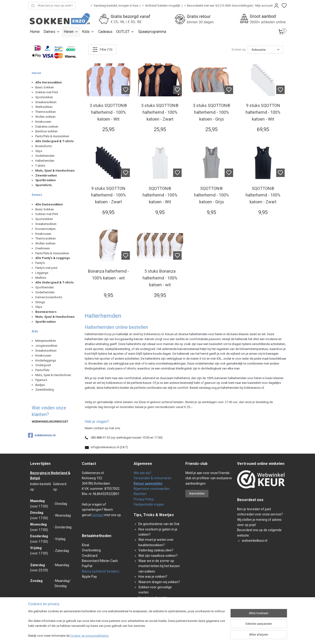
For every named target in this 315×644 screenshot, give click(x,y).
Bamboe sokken (46, 131)
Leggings (42, 273)
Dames (52, 32)
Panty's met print (46, 268)
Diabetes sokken (47, 127)
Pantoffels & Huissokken (52, 136)
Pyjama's (41, 380)
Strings (40, 302)
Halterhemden (45, 161)
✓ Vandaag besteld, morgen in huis (114, 6)
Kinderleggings (46, 360)
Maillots (41, 278)
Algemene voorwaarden (152, 489)
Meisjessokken (46, 341)
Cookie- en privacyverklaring (89, 636)
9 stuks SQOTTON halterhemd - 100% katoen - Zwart (108, 195)
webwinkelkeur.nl (255, 541)
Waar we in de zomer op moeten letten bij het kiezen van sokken (159, 566)
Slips (39, 151)
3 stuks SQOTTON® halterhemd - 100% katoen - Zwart (160, 112)
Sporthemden (45, 287)
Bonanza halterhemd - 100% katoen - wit (108, 275)
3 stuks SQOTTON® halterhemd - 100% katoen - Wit (108, 112)
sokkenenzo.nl (42, 435)
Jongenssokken (46, 346)
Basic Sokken (45, 87)
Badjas (40, 385)
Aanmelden (197, 493)
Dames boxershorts (49, 297)
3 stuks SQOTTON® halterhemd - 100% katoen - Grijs (211, 112)
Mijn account (267, 6)
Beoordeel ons (250, 500)
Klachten (140, 494)
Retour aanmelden (148, 483)
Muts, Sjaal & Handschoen (53, 375)
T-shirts (40, 166)
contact (98, 515)
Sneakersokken (46, 102)
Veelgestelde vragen (149, 504)
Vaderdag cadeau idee (155, 550)
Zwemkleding (45, 390)
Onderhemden (45, 156)
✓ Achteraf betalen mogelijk (161, 6)
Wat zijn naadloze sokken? (158, 556)
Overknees (42, 248)
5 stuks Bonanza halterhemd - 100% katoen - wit (160, 278)
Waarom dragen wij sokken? (159, 582)
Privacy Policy (144, 499)
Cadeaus (105, 32)
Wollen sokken (45, 117)
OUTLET (125, 32)
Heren (71, 32)
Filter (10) (102, 50)
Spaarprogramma (152, 32)
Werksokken (44, 107)
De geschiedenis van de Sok (159, 524)
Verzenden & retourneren (153, 478)
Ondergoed (43, 365)
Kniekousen (43, 122)
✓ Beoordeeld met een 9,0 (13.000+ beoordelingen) (219, 6)
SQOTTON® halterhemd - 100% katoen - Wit (160, 195)
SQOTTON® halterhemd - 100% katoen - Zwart (263, 195)
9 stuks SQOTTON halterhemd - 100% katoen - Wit (263, 112)
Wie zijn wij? (142, 473)
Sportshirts (44, 185)
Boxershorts (44, 146)
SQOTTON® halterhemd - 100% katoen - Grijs (211, 195)
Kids (88, 32)
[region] (127, 624)
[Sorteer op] (265, 50)
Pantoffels (42, 370)
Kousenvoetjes (45, 229)
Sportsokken (44, 97)
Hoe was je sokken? (153, 577)
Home (35, 32)
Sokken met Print (47, 92)
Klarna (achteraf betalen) (101, 571)
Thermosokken (46, 112)
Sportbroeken (46, 180)
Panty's (40, 263)
